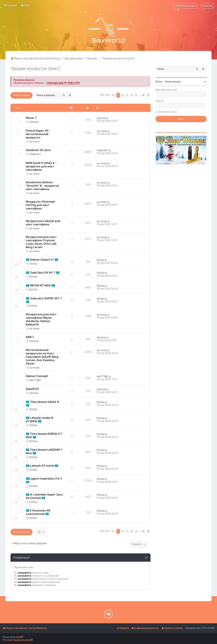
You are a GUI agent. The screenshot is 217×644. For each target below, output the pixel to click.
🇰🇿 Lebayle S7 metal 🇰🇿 (42, 466)
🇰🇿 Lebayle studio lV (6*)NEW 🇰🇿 (40, 419)
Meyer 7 (31, 118)
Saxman (34, 122)
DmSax (33, 264)
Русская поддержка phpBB (18, 640)
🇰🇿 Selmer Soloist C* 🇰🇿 (42, 260)
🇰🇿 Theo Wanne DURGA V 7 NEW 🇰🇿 (44, 435)
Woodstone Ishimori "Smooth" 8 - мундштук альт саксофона (42, 186)
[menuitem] (25, 5)
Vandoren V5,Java (38, 150)
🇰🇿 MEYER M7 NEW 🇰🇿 (40, 285)
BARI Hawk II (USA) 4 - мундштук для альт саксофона (41, 166)
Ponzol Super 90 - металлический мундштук (38, 134)
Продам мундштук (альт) (35, 68)
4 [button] (132, 95)
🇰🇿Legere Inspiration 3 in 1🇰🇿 (44, 480)
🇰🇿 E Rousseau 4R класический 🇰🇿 (38, 512)
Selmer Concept (37, 376)
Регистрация (173, 82)
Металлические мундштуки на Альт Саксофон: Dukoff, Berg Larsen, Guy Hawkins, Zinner (42, 357)
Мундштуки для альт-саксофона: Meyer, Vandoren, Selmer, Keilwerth (42, 319)
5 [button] (136, 95)
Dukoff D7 (32, 389)
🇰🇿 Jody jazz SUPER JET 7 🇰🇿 (44, 300)
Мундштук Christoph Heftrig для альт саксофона (40, 205)
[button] (113, 95)
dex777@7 (35, 380)
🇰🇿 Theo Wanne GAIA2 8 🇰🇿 (42, 404)
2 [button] (122, 95)
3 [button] (127, 95)
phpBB (19, 637)
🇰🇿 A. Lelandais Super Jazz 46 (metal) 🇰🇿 (44, 496)
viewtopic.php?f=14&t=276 (63, 83)
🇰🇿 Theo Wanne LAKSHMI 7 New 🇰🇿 (44, 451)
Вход (159, 82)
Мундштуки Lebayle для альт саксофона (43, 223)
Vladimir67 (35, 154)
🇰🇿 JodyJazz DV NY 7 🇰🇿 (43, 273)
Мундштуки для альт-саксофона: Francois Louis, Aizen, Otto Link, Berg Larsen (42, 242)
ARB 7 (30, 337)
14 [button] (143, 95)
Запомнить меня (168, 112)
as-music (34, 142)
